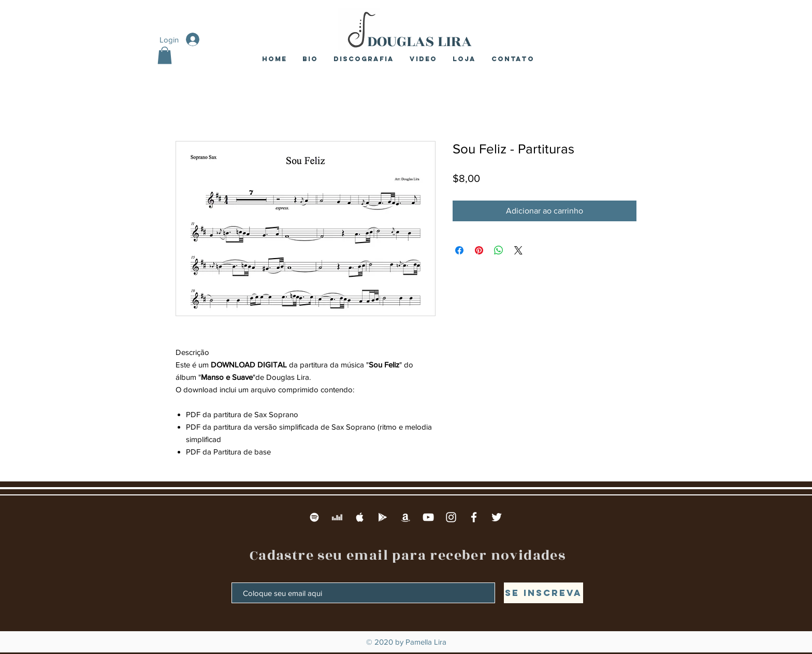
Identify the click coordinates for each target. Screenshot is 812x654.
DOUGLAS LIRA (419, 41)
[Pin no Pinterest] (479, 250)
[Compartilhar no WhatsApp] (499, 250)
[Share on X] (518, 250)
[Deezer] (337, 517)
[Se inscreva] (543, 593)
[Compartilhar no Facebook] (459, 250)
